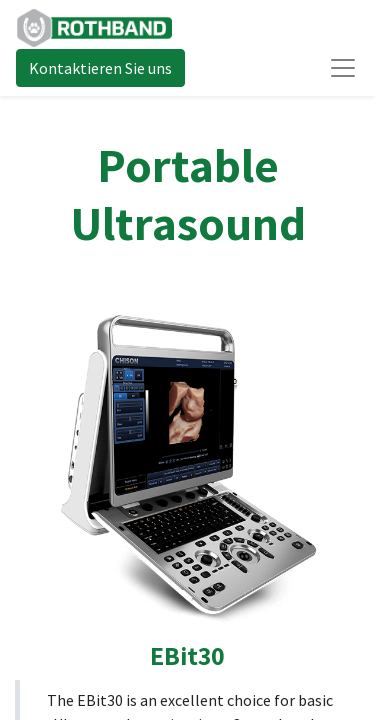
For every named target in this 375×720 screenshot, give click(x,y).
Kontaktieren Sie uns (100, 68)
